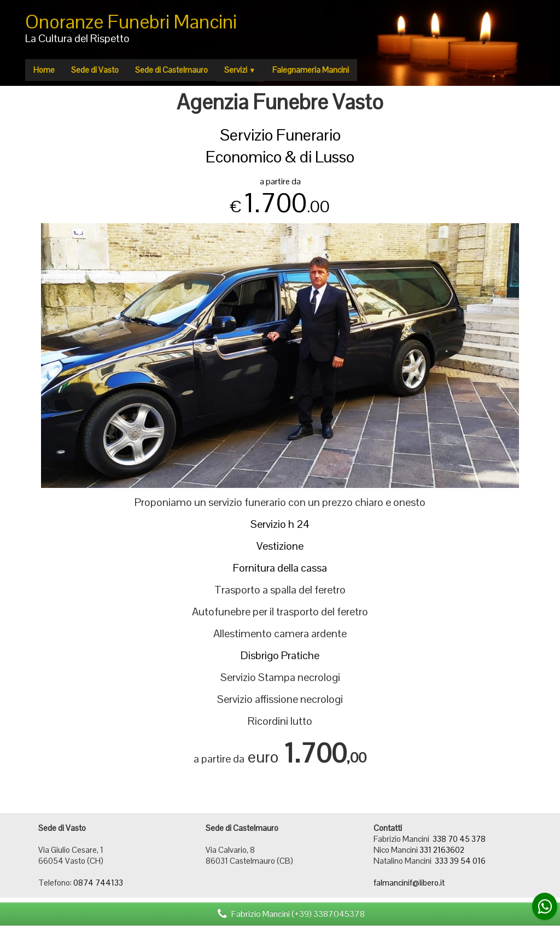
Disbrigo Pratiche (280, 655)
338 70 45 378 (459, 839)
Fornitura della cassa (280, 568)
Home (44, 70)
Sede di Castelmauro (171, 70)
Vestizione (280, 546)
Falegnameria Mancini (311, 70)
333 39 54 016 (460, 861)
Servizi (240, 70)
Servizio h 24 (280, 524)
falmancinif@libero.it (409, 883)
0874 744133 (98, 883)
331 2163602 (442, 850)
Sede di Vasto (95, 70)
